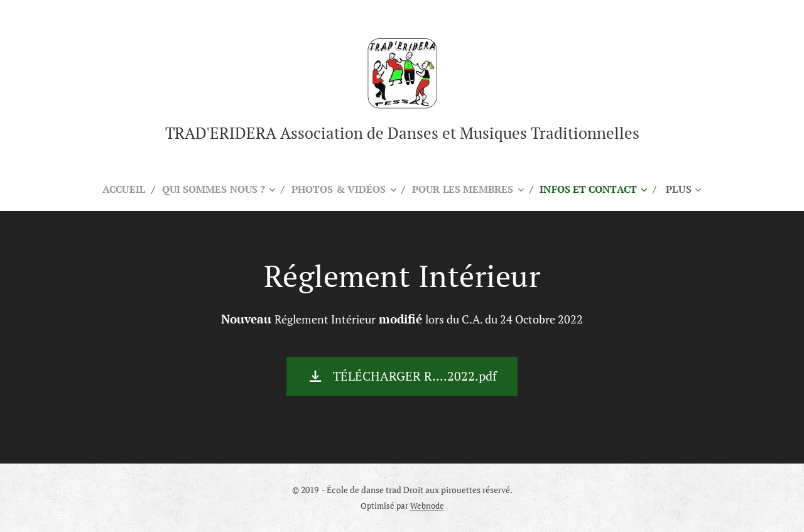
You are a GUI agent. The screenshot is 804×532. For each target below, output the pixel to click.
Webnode (427, 506)
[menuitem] (115, 189)
